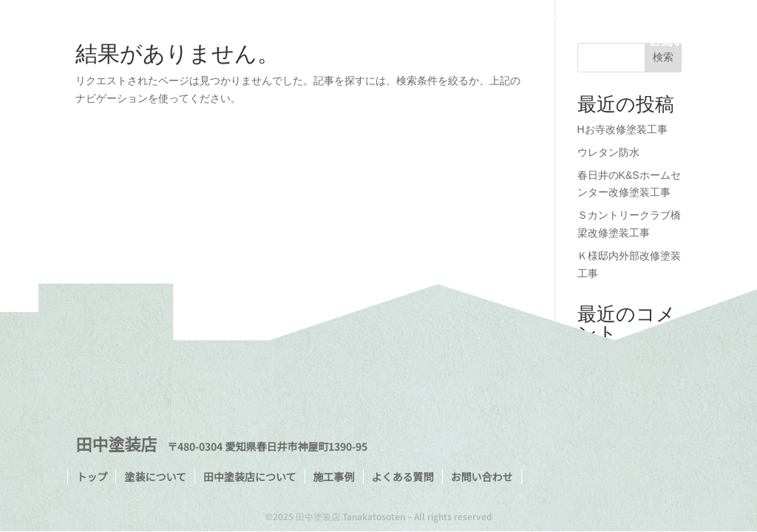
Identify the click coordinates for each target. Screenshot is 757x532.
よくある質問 (685, 20)
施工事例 (609, 20)
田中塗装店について (516, 20)
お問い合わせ (685, 42)
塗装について (412, 20)
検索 (663, 57)
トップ (342, 20)
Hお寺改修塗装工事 (622, 129)
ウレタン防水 (608, 152)
